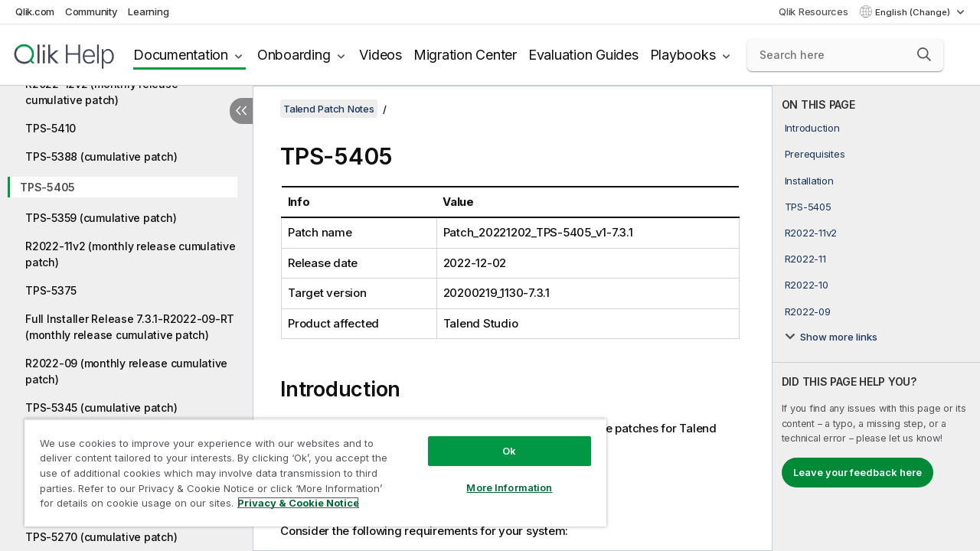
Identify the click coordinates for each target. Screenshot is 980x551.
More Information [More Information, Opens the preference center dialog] (498, 476)
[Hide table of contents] (241, 111)
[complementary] (876, 318)
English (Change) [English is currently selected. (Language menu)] (914, 12)
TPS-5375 (51, 290)
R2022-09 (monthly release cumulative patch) (126, 371)
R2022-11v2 (811, 233)
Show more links (839, 337)
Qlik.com (35, 11)
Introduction (812, 128)
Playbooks (683, 55)
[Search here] (845, 55)
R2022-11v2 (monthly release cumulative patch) (131, 254)
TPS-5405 (47, 187)
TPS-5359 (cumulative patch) (101, 218)
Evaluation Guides (583, 55)
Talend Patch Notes (329, 109)
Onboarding (294, 55)
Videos (381, 55)
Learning (148, 11)
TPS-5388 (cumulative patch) (101, 156)
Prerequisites (815, 154)
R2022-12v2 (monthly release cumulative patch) (101, 92)
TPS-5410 (51, 128)
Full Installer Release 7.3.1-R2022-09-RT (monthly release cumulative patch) (130, 327)
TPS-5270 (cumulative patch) (101, 537)
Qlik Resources (813, 11)
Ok (498, 439)
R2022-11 (805, 259)
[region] (309, 467)
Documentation (181, 55)
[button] (924, 54)
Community (91, 11)
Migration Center (465, 55)
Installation (809, 181)
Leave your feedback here (857, 472)
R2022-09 (808, 311)
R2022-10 (807, 285)
